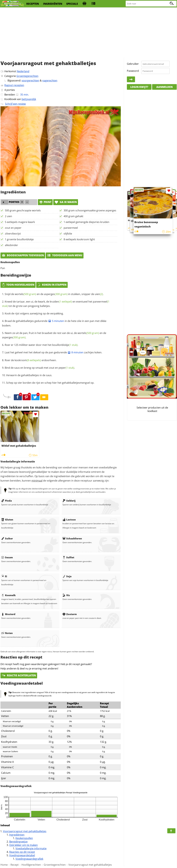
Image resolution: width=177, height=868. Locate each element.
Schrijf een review (15, 104)
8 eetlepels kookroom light (79, 239)
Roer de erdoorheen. (31, 360)
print (45, 202)
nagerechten (50, 81)
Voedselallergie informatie (31, 848)
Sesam (7, 557)
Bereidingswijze (18, 842)
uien (99, 294)
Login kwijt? (139, 87)
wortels (25, 294)
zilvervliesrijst (13, 234)
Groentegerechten (27, 76)
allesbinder (11, 245)
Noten (7, 633)
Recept (15, 865)
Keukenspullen (24, 838)
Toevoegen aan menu (65, 255)
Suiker (7, 538)
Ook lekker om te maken (23, 845)
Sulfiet (68, 557)
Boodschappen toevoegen (23, 255)
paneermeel (71, 228)
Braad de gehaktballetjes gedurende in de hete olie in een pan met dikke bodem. (54, 323)
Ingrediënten (17, 835)
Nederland (23, 71)
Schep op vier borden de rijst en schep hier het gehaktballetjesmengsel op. (50, 383)
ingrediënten (53, 4)
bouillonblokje (65, 345)
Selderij (69, 501)
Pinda (7, 501)
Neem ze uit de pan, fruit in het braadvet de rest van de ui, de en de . (54, 335)
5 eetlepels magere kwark (20, 222)
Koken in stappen (52, 285)
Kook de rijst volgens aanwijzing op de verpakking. (34, 313)
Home (4, 865)
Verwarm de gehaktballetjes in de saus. (29, 375)
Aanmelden (164, 87)
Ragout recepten (14, 85)
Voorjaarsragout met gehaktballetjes (25, 831)
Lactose (69, 520)
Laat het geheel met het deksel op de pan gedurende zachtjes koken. (53, 352)
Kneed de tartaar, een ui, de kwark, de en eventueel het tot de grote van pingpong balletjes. (56, 304)
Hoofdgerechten (31, 865)
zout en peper (13, 228)
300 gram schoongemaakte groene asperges (90, 210)
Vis (66, 595)
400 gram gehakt (73, 216)
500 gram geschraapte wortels (23, 210)
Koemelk (8, 595)
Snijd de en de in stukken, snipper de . (54, 294)
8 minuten (75, 352)
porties (11, 90)
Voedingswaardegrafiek (29, 859)
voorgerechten (30, 81)
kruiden (61, 302)
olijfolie (68, 234)
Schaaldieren (72, 538)
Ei (4, 576)
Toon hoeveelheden (18, 285)
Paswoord (133, 71)
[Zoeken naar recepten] (151, 4)
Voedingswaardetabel (22, 855)
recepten (33, 4)
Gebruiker (133, 64)
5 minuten (56, 321)
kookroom (28, 360)
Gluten (7, 520)
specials (72, 4)
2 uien (8, 216)
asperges (56, 294)
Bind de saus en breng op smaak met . (40, 368)
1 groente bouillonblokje (19, 239)
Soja (67, 576)
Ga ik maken (66, 202)
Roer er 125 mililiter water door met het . (41, 345)
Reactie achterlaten (19, 675)
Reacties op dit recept (22, 852)
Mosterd (8, 614)
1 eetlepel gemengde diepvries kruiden (86, 222)
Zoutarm (70, 614)
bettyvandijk (29, 99)
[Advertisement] (88, 33)
